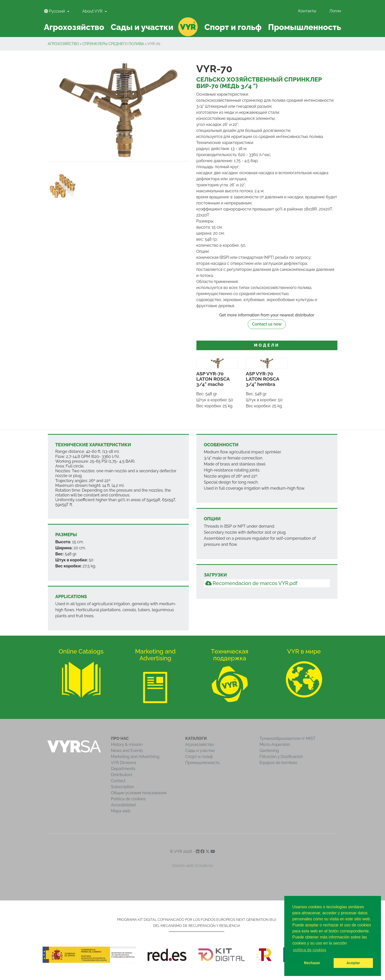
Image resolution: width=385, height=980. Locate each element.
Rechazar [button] (312, 963)
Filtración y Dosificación (281, 757)
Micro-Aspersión (275, 745)
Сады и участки (200, 751)
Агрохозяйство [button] (74, 27)
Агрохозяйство (63, 44)
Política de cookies (128, 799)
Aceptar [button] (353, 963)
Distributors (122, 775)
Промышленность (203, 763)
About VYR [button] (93, 11)
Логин (335, 11)
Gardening (269, 751)
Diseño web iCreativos (192, 866)
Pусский (55, 11)
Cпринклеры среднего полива (113, 44)
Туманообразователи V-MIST (288, 738)
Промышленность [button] (304, 27)
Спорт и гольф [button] (233, 27)
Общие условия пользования (139, 793)
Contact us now (267, 324)
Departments (123, 769)
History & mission (127, 745)
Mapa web (121, 811)
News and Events (127, 751)
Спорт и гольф (199, 757)
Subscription (123, 787)
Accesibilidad (123, 805)
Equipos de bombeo (278, 763)
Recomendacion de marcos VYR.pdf (251, 583)
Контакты (307, 11)
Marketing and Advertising (135, 757)
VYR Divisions (124, 763)
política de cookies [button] (310, 950)
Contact (118, 781)
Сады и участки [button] (142, 27)
